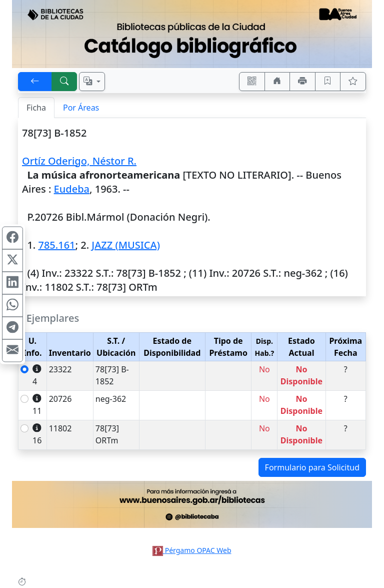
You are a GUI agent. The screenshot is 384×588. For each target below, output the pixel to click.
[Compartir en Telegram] (12, 328)
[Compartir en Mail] (12, 350)
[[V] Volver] (35, 82)
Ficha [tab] (36, 108)
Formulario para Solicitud (312, 467)
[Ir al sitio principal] (192, 34)
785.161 (56, 245)
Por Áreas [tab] (81, 108)
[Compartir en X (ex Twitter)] (12, 260)
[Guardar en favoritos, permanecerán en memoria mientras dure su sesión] (328, 82)
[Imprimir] (302, 82)
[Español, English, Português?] (92, 82)
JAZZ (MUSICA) (126, 245)
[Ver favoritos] (353, 82)
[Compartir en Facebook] (12, 238)
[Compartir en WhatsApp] (12, 305)
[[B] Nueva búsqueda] (64, 82)
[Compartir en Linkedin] (12, 283)
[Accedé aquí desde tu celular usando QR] (252, 82)
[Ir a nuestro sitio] (277, 82)
